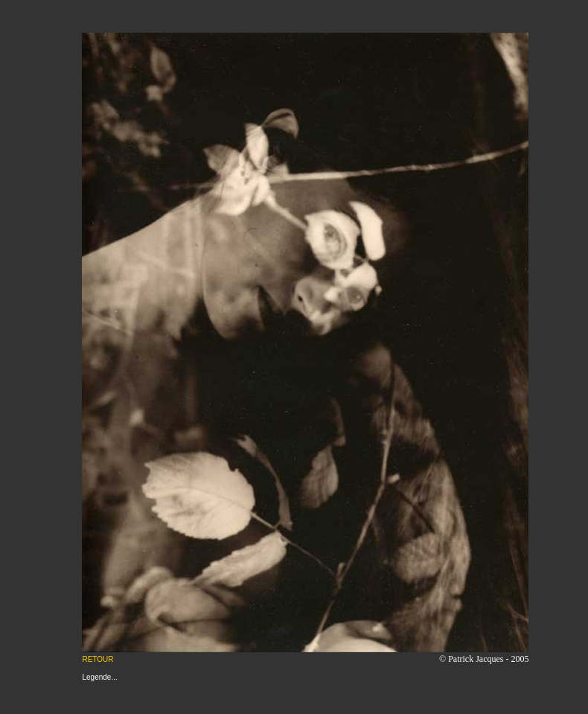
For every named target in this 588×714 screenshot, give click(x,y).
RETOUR (98, 659)
